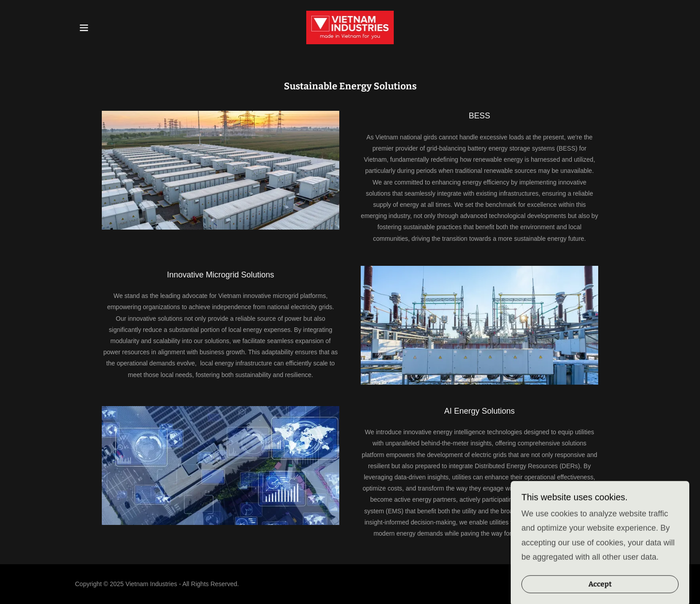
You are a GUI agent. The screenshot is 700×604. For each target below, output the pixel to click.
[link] (350, 27)
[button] (84, 28)
